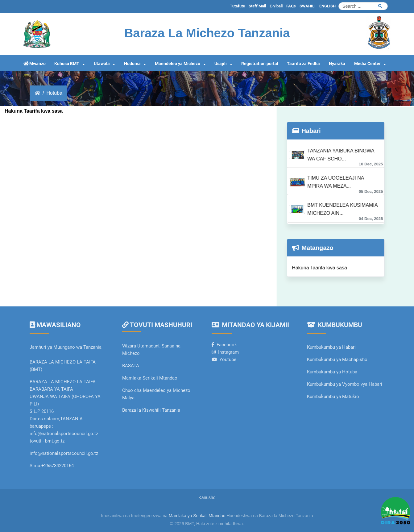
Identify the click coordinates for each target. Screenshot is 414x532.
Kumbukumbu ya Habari (331, 347)
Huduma (132, 64)
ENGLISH (327, 6)
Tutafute (237, 6)
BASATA (131, 366)
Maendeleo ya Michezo (178, 64)
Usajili (221, 64)
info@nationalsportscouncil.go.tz (64, 453)
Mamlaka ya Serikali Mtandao (197, 516)
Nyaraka (337, 64)
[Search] (363, 6)
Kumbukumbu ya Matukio (333, 397)
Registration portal (260, 64)
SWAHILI (308, 6)
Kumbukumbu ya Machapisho (338, 360)
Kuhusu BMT (67, 64)
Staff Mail (257, 6)
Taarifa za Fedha (303, 64)
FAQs (291, 6)
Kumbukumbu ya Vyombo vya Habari (345, 384)
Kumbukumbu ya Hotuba (332, 372)
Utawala (102, 64)
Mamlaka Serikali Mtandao (150, 378)
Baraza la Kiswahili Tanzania (151, 410)
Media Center (367, 64)
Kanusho (207, 497)
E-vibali (276, 6)
